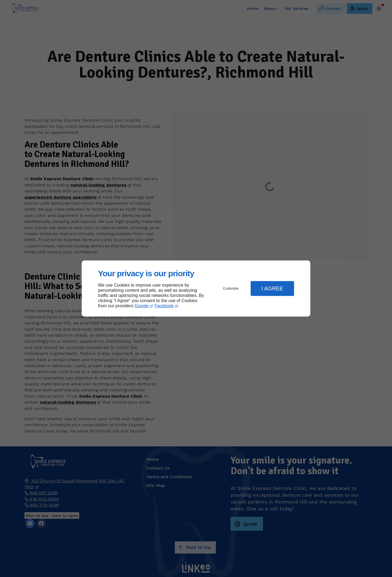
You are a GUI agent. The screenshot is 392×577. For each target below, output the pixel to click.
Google (142, 306)
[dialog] (196, 289)
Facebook (164, 306)
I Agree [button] (272, 288)
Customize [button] (231, 288)
